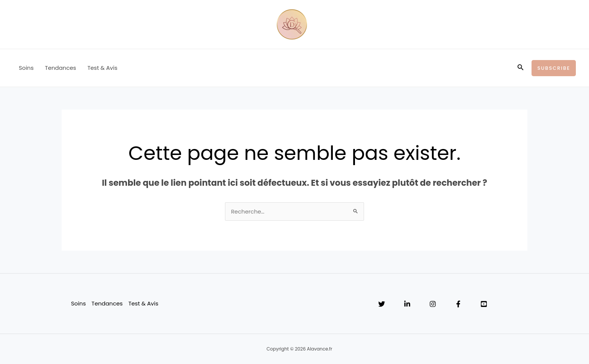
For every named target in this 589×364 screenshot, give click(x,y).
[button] (521, 68)
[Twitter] (382, 304)
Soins (26, 68)
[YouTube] (484, 304)
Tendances (61, 68)
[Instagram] (433, 304)
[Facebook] (458, 304)
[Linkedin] (407, 304)
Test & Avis (103, 68)
